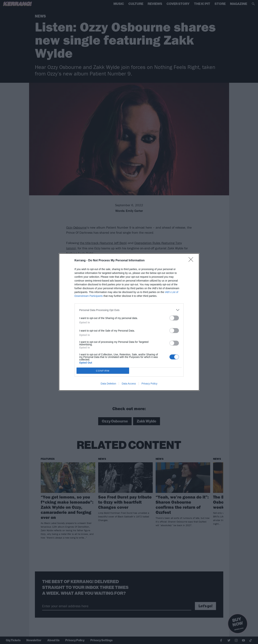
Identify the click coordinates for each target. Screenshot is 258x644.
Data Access (129, 384)
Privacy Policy (149, 384)
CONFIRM (103, 371)
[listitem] (129, 310)
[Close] (192, 261)
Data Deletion (108, 384)
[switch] (174, 318)
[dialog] (129, 322)
